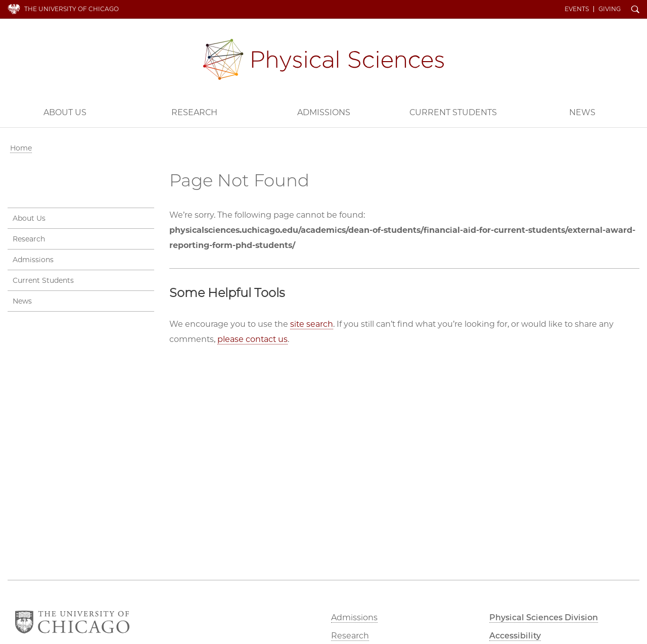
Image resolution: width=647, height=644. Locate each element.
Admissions (324, 112)
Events (577, 9)
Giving (610, 9)
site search (312, 324)
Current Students (453, 112)
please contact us (252, 339)
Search (635, 10)
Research (194, 112)
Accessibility (515, 636)
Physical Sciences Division (323, 59)
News (582, 112)
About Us (65, 112)
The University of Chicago (72, 9)
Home (21, 148)
